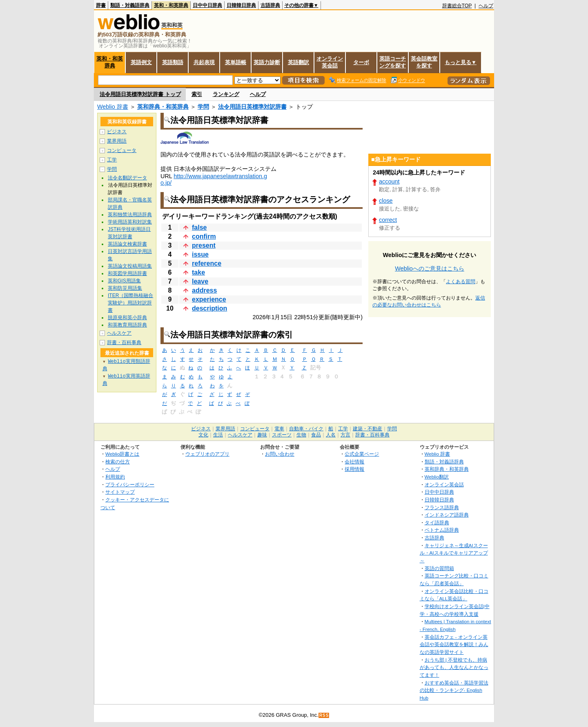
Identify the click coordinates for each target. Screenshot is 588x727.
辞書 (101, 5)
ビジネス (117, 132)
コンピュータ (122, 150)
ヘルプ (486, 6)
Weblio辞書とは (122, 454)
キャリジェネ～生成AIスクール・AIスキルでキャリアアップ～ (454, 553)
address (204, 290)
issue (200, 254)
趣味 (262, 435)
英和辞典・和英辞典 (163, 107)
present (204, 245)
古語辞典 (270, 5)
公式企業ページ (362, 454)
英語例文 (141, 62)
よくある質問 (461, 282)
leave (200, 281)
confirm (204, 236)
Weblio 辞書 (113, 107)
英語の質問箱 (439, 568)
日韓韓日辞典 (241, 5)
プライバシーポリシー (130, 484)
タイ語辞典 (437, 522)
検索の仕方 (118, 462)
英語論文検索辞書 (127, 244)
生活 (218, 435)
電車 (279, 429)
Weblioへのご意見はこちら (430, 268)
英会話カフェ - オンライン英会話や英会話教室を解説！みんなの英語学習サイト (454, 644)
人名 (331, 435)
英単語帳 (236, 62)
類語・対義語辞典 (130, 5)
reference (207, 263)
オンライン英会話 (330, 62)
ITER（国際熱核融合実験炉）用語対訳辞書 (130, 303)
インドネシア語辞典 (447, 515)
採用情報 (354, 469)
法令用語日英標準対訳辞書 (252, 107)
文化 (203, 435)
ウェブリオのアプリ (207, 454)
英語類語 (173, 62)
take (198, 272)
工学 (112, 160)
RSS (324, 715)
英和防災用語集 (125, 288)
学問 (203, 107)
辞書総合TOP (457, 6)
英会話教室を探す (424, 62)
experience (209, 299)
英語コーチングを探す (393, 62)
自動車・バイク (306, 429)
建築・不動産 (367, 429)
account (389, 181)
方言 (345, 435)
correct (388, 220)
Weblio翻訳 (437, 477)
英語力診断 (267, 62)
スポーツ (282, 435)
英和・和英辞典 (171, 5)
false (199, 227)
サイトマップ (120, 492)
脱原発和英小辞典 (127, 318)
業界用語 (117, 141)
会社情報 (354, 462)
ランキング (226, 94)
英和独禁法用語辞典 (130, 215)
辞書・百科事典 (124, 342)
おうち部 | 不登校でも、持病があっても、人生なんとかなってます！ (454, 667)
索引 (197, 94)
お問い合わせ (280, 454)
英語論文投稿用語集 (130, 266)
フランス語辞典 (442, 507)
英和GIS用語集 (124, 281)
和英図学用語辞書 (127, 273)
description (209, 308)
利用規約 (115, 477)
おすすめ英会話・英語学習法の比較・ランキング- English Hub (454, 690)
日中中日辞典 (207, 5)
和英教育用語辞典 (127, 325)
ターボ (361, 62)
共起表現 (204, 62)
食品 (316, 435)
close (386, 201)
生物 (301, 435)
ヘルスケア (119, 333)
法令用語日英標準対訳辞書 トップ (140, 94)
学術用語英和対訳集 (130, 222)
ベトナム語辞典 (442, 530)
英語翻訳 (298, 62)
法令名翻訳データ (127, 178)
